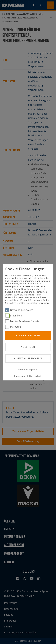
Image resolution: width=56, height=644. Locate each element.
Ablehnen (28, 347)
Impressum (20, 376)
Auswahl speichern (28, 358)
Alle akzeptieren (28, 336)
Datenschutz (36, 376)
